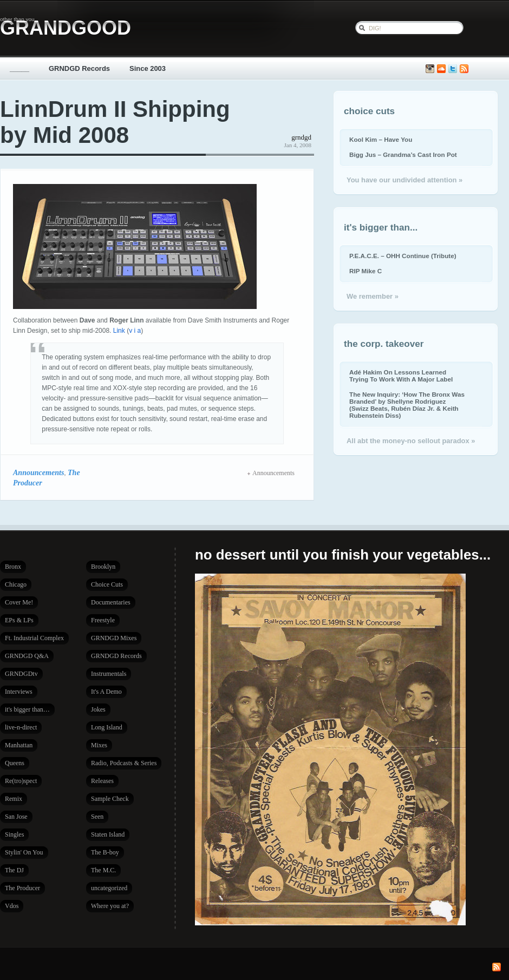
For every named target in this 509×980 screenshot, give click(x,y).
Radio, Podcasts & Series (124, 763)
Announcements (38, 472)
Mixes (99, 745)
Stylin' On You (24, 852)
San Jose (16, 817)
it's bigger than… (27, 709)
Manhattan (19, 745)
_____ (19, 68)
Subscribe (464, 69)
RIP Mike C (366, 271)
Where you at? (110, 906)
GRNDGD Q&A (27, 656)
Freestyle (103, 620)
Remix (14, 799)
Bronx (13, 567)
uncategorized (109, 888)
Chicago (16, 584)
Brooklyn (103, 567)
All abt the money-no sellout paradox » (411, 441)
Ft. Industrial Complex (34, 638)
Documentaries (111, 602)
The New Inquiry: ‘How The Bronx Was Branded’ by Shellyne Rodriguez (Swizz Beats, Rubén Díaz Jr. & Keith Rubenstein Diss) (407, 405)
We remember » (373, 296)
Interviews (19, 692)
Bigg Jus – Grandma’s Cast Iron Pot (403, 154)
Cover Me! (19, 602)
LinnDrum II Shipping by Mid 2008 (115, 122)
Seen (97, 817)
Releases (102, 781)
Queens (15, 763)
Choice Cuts (107, 584)
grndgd (301, 137)
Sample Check (110, 799)
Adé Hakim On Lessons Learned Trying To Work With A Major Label (401, 376)
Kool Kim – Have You (381, 139)
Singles (14, 834)
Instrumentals (109, 674)
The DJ (14, 870)
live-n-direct (21, 727)
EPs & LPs (19, 620)
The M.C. (103, 870)
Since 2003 (148, 68)
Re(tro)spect (21, 781)
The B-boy (105, 852)
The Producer (22, 888)
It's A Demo (106, 692)
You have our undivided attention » (404, 180)
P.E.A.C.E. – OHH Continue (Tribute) (403, 256)
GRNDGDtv (21, 674)
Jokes (98, 709)
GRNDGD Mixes (114, 638)
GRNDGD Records (79, 68)
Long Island (107, 727)
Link (119, 331)
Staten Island (108, 834)
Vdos (12, 906)
